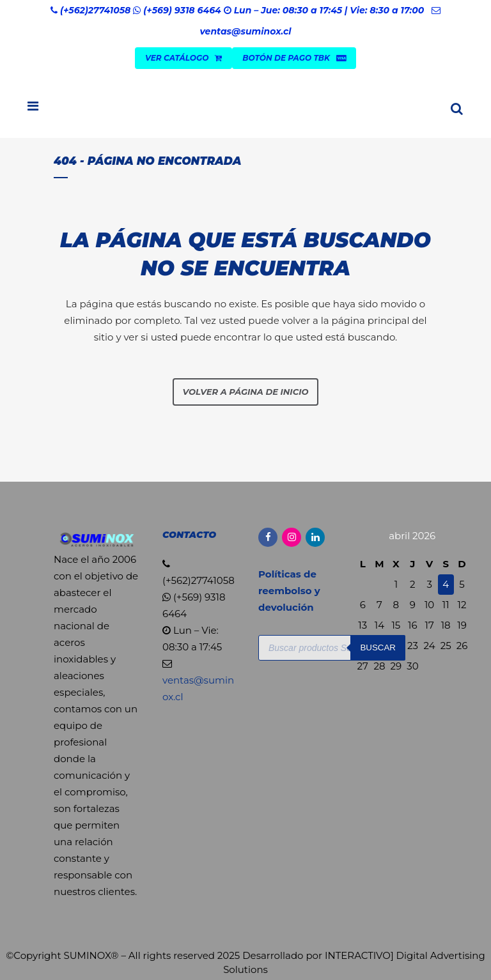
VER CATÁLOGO (183, 58)
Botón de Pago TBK (294, 58)
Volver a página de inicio (246, 392)
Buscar (378, 647)
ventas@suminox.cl (245, 31)
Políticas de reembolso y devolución (289, 591)
